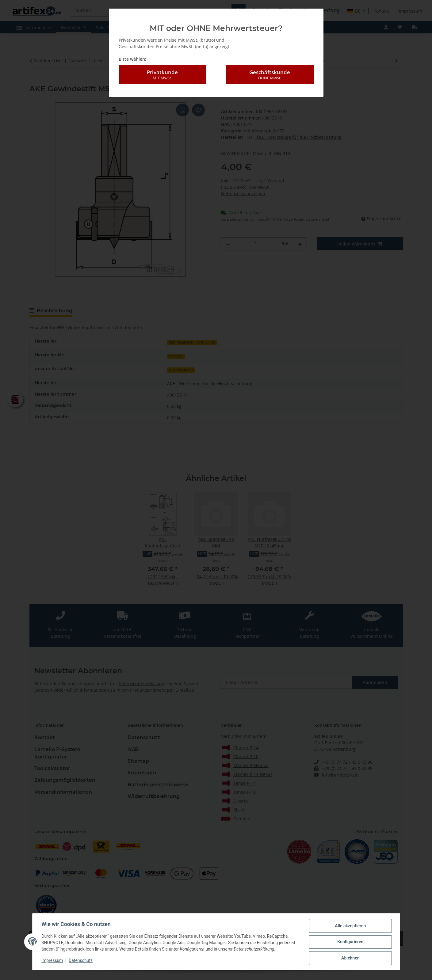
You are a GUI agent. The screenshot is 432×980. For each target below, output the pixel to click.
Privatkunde (162, 75)
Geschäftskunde (270, 75)
